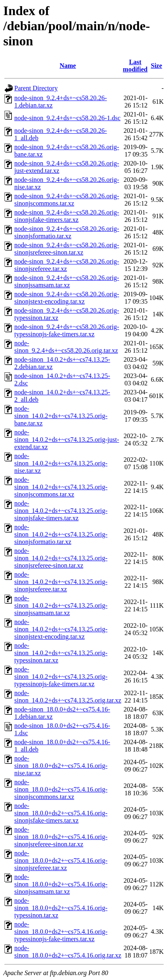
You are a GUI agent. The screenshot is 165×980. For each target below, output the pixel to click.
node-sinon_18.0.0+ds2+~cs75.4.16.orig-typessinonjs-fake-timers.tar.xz (61, 932)
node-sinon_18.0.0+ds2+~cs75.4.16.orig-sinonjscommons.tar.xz (61, 789)
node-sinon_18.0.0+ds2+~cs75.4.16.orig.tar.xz (68, 952)
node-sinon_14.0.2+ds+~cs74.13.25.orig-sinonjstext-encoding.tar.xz (61, 629)
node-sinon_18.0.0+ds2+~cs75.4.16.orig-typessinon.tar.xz (61, 908)
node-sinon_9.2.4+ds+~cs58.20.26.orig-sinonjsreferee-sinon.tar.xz (67, 249)
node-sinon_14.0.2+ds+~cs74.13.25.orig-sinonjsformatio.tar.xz (61, 534)
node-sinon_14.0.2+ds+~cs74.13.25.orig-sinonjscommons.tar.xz (61, 487)
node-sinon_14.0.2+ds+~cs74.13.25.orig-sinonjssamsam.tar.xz (61, 605)
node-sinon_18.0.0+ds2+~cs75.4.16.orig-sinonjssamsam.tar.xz (61, 884)
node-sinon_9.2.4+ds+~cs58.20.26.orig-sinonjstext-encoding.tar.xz (67, 298)
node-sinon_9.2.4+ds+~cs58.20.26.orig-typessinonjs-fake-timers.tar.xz (67, 330)
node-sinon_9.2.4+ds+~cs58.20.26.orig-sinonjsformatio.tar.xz (67, 232)
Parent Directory (36, 88)
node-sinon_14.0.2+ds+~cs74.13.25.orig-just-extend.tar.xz (67, 440)
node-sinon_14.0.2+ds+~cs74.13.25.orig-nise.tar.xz (61, 463)
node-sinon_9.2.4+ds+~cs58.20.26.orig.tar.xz (66, 347)
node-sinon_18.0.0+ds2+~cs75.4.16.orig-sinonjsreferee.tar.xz (61, 860)
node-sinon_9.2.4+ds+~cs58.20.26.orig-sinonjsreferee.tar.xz (67, 265)
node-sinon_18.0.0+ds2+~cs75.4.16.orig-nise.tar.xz (61, 766)
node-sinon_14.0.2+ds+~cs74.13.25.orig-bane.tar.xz (61, 416)
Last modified (135, 66)
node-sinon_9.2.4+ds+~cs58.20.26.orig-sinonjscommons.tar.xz (67, 200)
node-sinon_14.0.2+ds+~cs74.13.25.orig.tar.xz (68, 697)
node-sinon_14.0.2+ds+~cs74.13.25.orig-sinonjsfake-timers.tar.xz (61, 511)
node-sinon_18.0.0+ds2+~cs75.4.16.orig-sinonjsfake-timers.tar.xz (61, 813)
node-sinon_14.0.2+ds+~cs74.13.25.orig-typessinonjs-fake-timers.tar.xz (61, 677)
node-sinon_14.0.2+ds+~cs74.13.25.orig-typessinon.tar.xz (61, 653)
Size (156, 66)
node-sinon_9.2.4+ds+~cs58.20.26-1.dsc (67, 118)
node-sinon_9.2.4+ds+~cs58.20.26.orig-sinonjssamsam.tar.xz (67, 281)
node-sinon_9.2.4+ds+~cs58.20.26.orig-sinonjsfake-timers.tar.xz (67, 216)
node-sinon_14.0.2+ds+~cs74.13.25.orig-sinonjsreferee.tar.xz (61, 582)
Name (68, 66)
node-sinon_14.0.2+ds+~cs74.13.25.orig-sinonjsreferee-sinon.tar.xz (61, 558)
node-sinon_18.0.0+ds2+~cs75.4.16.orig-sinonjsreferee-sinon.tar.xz (61, 837)
